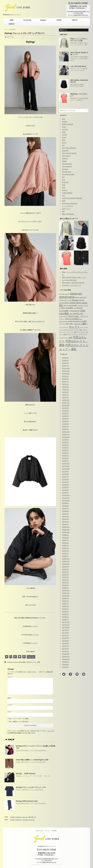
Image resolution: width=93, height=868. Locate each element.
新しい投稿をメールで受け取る (19, 722)
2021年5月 (65, 514)
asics (64, 119)
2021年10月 (66, 501)
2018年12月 (66, 590)
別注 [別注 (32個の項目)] (69, 350)
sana (64, 180)
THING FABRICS (67, 193)
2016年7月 (65, 667)
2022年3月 (65, 487)
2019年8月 (65, 569)
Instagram (43, 20)
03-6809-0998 (78, 3)
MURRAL (65, 159)
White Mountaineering (70, 203)
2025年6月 (65, 384)
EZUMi (64, 137)
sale (63, 177)
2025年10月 (66, 374)
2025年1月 (65, 397)
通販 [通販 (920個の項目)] (74, 349)
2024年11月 (66, 403)
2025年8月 (65, 379)
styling (15, 662)
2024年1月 (65, 429)
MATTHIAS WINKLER (69, 148)
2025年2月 (65, 395)
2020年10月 (66, 532)
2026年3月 (65, 360)
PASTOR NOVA (67, 172)
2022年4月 (65, 485)
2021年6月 (65, 511)
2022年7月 (65, 477)
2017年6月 (65, 638)
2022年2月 (65, 490)
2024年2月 (65, 427)
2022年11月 (66, 466)
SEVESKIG (65, 182)
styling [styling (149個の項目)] (79, 308)
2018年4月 (65, 612)
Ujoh (64, 196)
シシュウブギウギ (67, 206)
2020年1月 (65, 556)
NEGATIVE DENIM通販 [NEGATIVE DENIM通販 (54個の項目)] (70, 306)
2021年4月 (65, 516)
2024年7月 (65, 413)
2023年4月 (65, 453)
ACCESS (59, 20)
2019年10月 (66, 564)
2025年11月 (66, 371)
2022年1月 (65, 493)
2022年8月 (65, 474)
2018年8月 (65, 601)
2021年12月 (66, 495)
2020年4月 (65, 548)
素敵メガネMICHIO (68, 214)
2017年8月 (65, 633)
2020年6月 (65, 543)
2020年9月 (65, 535)
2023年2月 (65, 458)
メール (10, 705)
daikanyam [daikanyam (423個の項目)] (76, 294)
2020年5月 (65, 546)
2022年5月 (65, 482)
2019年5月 (65, 577)
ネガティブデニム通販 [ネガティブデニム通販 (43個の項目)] (76, 330)
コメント (10, 677)
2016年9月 (65, 662)
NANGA (64, 161)
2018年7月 (65, 604)
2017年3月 (65, 646)
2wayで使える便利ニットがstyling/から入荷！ (33, 760)
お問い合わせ (39, 831)
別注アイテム (66, 209)
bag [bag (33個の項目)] (60, 294)
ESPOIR (64, 135)
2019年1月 (65, 588)
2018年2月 (65, 617)
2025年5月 (65, 387)
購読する (64, 30)
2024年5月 (65, 419)
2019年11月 (66, 561)
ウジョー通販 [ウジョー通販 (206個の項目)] (80, 324)
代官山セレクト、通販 (33, 662)
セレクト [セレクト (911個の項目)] (74, 327)
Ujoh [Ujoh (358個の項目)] (83, 311)
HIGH (64, 140)
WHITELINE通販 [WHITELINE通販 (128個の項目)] (72, 319)
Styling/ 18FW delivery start (27, 801)
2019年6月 (65, 575)
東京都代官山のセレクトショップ (47, 846)
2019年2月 (65, 585)
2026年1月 (65, 366)
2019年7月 (65, 572)
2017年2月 (65, 649)
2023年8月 (65, 442)
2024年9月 (65, 408)
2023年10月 (66, 437)
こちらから (35, 626)
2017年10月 (66, 627)
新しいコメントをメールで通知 (19, 719)
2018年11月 (66, 593)
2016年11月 (66, 657)
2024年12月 (66, 400)
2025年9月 (65, 376)
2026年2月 (65, 363)
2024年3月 (65, 424)
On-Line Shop (27, 20)
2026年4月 (65, 358)
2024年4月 (65, 421)
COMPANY (11, 24)
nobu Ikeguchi (67, 166)
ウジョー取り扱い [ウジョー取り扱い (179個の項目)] (66, 324)
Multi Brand (66, 156)
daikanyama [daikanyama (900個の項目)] (67, 297)
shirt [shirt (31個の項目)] (75, 308)
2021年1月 (65, 524)
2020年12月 (66, 527)
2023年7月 (65, 445)
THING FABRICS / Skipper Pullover (22, 820)
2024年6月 (65, 416)
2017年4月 (65, 643)
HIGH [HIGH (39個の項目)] (70, 300)
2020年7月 (65, 540)
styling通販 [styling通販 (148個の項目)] (64, 311)
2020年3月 (65, 551)
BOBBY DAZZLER (68, 124)
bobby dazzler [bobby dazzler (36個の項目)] (66, 294)
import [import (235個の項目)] (75, 300)
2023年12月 (66, 432)
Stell (64, 188)
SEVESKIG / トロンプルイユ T (71, 285)
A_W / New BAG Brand (78, 66)
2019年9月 (65, 567)
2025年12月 (66, 368)
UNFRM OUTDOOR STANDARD (72, 198)
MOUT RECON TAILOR (69, 153)
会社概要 (54, 831)
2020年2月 (65, 553)
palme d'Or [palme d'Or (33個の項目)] (80, 306)
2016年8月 (65, 665)
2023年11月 (66, 434)
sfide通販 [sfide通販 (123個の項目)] (69, 308)
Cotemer (65, 129)
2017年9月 (65, 630)
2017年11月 (66, 625)
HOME (11, 20)
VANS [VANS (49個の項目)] (71, 314)
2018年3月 (65, 614)
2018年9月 (65, 598)
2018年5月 (65, 609)
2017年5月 (65, 641)
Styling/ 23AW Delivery (26, 774)
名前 (9, 698)
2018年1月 (65, 620)
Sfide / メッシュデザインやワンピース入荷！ (79, 40)
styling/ (10, 662)
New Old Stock (67, 164)
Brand (64, 127)
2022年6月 (65, 479)
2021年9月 (65, 503)
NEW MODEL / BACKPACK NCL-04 (73, 283)
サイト (10, 712)
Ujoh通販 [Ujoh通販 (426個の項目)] (64, 314)
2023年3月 (65, 456)
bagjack (65, 122)
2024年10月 (66, 405)
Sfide (64, 185)
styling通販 (22, 662)
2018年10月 (66, 596)
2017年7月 (65, 635)
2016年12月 (66, 654)
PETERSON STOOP (68, 174)
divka (64, 132)
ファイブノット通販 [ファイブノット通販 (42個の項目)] (71, 332)
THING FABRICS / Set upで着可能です (23, 817)
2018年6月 (65, 606)
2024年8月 (65, 411)
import (64, 143)
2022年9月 (65, 472)
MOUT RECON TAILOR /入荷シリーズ (74, 277)
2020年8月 (65, 538)
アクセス (47, 831)
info (63, 145)
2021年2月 (65, 522)
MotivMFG (65, 151)
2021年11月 (66, 498)
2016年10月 (66, 659)
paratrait (65, 169)
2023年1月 (65, 461)
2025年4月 (65, 390)
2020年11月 (66, 530)
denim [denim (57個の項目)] (77, 297)
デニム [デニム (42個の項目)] (82, 327)
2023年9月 (65, 440)
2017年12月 (66, 622)
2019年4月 (65, 580)
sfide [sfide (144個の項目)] (63, 308)
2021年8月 (65, 506)
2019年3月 (65, 583)
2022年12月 (66, 464)
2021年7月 (65, 509)
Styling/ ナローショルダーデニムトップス (31, 787)
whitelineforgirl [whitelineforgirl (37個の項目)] (63, 317)
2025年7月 (65, 382)
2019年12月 (66, 559)
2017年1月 (65, 651)
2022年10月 (66, 469)
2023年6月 (65, 448)
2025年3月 (65, 392)
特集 (63, 211)
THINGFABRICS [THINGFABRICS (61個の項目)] (74, 311)
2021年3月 (65, 519)
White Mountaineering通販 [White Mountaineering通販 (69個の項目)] (77, 321)
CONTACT (75, 20)
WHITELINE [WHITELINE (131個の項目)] (78, 314)
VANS (64, 201)
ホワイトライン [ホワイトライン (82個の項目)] (73, 334)
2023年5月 (65, 450)
